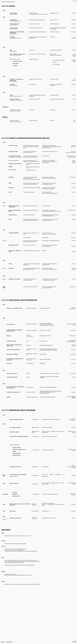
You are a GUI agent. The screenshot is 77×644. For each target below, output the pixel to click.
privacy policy (9, 642)
